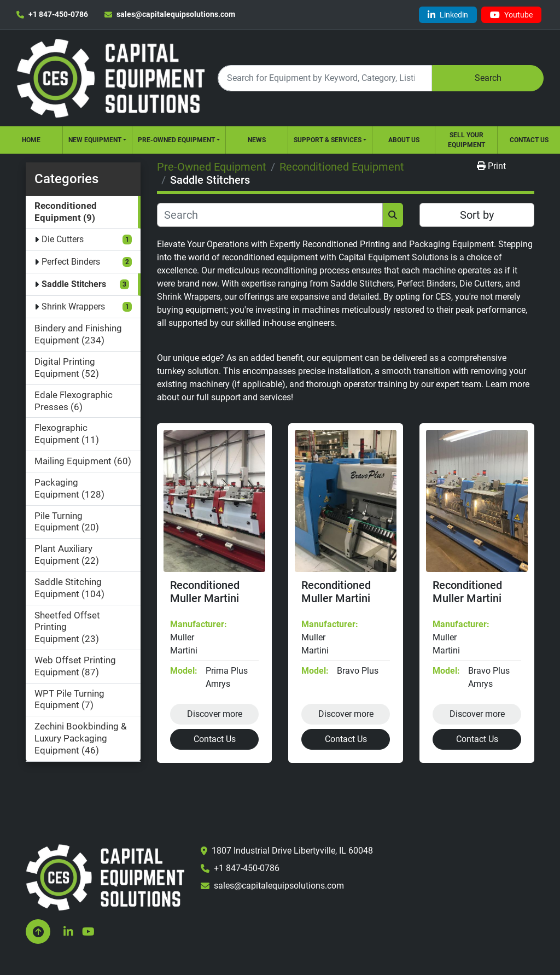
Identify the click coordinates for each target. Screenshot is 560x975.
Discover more (215, 714)
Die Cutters (63, 239)
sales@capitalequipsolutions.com (176, 14)
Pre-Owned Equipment (176, 140)
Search (488, 78)
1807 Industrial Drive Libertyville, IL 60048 (292, 851)
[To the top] (38, 932)
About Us (404, 140)
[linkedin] (448, 15)
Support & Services (328, 140)
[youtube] (511, 15)
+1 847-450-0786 (58, 14)
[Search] (325, 78)
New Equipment (95, 140)
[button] (97, 140)
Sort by (477, 215)
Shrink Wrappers (73, 306)
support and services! (252, 397)
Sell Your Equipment (466, 140)
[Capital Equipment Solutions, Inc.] (105, 877)
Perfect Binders (71, 262)
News (257, 140)
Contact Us (529, 140)
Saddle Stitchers (74, 284)
